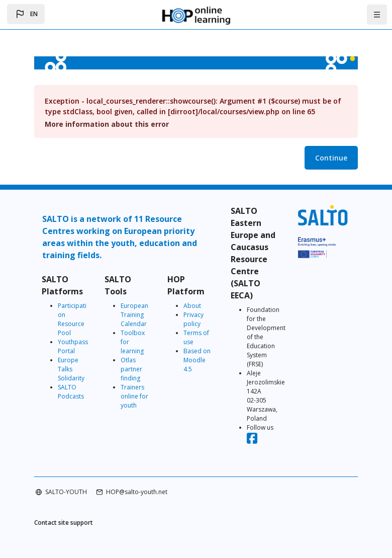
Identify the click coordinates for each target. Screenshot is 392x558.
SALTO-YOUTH (66, 492)
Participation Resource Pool (72, 319)
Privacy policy (193, 319)
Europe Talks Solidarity (71, 369)
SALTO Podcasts (71, 392)
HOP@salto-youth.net (137, 492)
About (192, 306)
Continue (331, 158)
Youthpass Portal (73, 346)
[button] (26, 14)
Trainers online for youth (134, 396)
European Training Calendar (134, 315)
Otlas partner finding (131, 369)
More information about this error (107, 124)
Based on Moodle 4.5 (197, 360)
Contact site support (64, 523)
